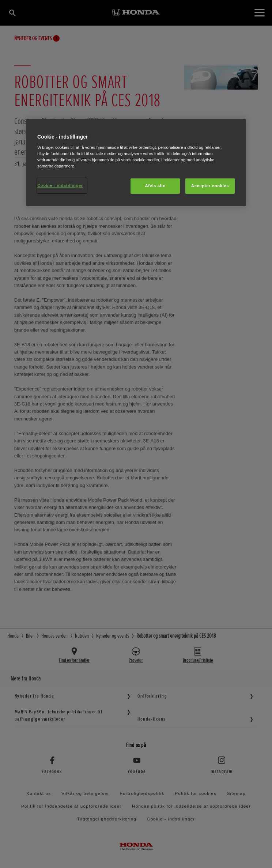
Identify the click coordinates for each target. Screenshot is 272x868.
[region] (136, 163)
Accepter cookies (210, 186)
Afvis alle (155, 186)
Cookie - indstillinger (60, 185)
